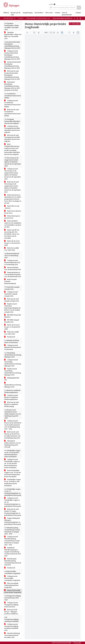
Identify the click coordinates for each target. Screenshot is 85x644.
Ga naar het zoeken (0, 1)
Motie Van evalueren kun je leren (13, 212)
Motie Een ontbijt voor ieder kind (12, 249)
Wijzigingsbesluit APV (12, 379)
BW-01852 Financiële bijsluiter (13, 316)
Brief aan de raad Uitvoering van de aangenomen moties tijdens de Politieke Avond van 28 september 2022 (13, 187)
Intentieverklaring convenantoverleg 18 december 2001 (12, 635)
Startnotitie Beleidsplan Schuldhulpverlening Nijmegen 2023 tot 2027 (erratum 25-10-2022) (12, 86)
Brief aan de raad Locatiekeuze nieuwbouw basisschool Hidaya (12, 113)
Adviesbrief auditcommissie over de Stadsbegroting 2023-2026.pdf (12, 444)
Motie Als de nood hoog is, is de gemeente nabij (12, 243)
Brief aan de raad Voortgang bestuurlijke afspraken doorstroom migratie (12, 138)
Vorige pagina (75, 24)
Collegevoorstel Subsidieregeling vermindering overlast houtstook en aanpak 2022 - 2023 (12, 541)
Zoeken (51, 4)
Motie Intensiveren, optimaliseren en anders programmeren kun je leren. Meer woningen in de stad (13, 199)
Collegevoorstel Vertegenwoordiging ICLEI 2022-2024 (11, 605)
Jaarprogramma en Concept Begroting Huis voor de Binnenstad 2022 (13, 274)
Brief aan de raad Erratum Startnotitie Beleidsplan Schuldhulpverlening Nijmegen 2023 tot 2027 (12, 75)
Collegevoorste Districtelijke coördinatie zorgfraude (12, 578)
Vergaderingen (28, 13)
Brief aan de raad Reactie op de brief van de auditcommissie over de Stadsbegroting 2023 (12, 435)
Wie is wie (49, 13)
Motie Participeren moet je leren (12, 217)
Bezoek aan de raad (16, 14)
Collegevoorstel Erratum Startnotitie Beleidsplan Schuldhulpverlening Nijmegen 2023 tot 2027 (12, 55)
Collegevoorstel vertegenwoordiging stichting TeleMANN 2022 (11, 627)
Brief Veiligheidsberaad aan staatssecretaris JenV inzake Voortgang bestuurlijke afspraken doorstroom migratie (12, 149)
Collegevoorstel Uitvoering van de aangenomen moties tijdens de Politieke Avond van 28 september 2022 (13, 174)
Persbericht (10, 337)
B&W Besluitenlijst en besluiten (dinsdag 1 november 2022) (41, 18)
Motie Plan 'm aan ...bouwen (12, 207)
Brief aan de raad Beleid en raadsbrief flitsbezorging (11, 404)
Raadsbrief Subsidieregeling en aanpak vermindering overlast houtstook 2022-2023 (13, 552)
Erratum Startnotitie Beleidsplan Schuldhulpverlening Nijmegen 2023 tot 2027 (13, 65)
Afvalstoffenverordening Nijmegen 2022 (13, 385)
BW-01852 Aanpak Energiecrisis (12, 321)
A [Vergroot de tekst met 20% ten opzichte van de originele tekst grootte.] (77, 18)
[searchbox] (63, 8)
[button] (79, 8)
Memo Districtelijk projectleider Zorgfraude (13, 591)
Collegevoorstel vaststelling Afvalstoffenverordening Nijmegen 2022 (13, 363)
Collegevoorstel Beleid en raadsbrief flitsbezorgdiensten (11, 397)
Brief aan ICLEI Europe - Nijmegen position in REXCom (11, 612)
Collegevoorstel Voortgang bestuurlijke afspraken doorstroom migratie (12, 129)
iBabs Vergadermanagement (61, 643)
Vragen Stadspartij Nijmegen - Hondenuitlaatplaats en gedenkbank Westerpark (13, 521)
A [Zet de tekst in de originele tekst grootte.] (75, 18)
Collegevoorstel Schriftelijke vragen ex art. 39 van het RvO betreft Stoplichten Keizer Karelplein (12, 463)
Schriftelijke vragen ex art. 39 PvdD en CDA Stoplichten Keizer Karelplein (12, 483)
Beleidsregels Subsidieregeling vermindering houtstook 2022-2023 (13, 562)
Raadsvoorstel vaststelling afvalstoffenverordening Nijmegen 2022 (13, 372)
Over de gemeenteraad (67, 14)
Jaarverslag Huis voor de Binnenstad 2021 (13, 268)
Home (16, 18)
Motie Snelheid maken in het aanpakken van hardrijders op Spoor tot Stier (13, 224)
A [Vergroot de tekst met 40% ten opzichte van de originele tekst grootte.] (80, 18)
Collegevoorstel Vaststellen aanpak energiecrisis (11, 294)
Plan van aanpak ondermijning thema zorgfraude (11, 585)
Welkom (6, 13)
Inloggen (77, 643)
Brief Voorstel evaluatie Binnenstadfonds (10, 281)
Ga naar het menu (0, 1)
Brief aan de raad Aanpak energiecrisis (12, 300)
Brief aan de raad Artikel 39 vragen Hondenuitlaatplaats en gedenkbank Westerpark (13, 512)
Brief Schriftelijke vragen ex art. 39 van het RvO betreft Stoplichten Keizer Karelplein (13, 474)
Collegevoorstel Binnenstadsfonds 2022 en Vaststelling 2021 (12, 262)
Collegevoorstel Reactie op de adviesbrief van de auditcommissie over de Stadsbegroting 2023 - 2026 (13, 425)
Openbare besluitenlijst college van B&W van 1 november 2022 (13, 35)
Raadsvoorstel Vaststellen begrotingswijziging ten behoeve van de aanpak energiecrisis (12, 308)
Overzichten (39, 13)
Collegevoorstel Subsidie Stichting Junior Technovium (13, 347)
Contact (78, 13)
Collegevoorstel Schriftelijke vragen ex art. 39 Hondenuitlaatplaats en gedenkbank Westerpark (13, 502)
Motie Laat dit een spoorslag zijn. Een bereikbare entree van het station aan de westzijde (12, 234)
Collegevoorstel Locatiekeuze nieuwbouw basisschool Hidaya (12, 104)
